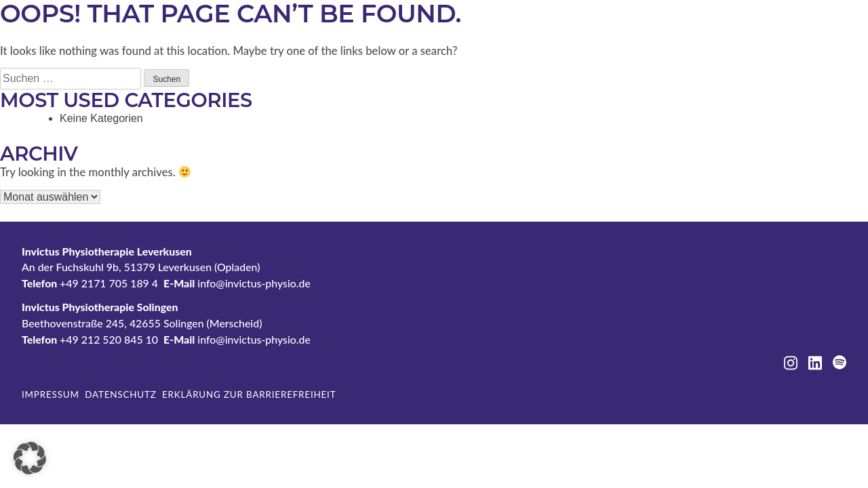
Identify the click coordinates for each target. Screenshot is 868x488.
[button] (30, 458)
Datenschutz (120, 394)
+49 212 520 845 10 (109, 339)
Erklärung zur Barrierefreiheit (249, 394)
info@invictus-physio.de (254, 283)
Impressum (51, 394)
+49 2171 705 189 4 (109, 283)
